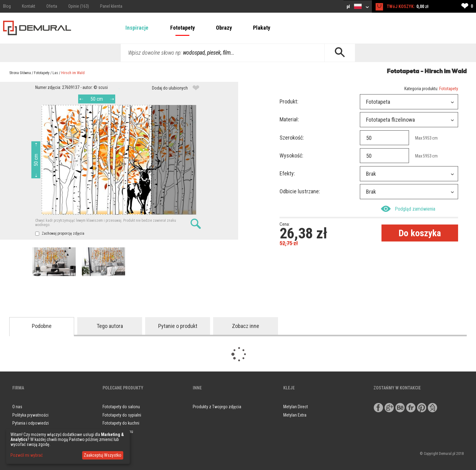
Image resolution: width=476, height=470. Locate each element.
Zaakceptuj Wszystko (103, 455)
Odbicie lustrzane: (300, 191)
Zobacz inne (246, 326)
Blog (7, 6)
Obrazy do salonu (118, 431)
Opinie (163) (79, 6)
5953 (427, 138)
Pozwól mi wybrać (27, 455)
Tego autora (110, 326)
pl (358, 6)
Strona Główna (20, 73)
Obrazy (224, 28)
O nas (17, 407)
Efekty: (287, 173)
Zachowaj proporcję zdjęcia (60, 233)
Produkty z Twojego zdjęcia (217, 407)
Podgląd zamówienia (408, 209)
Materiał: (289, 119)
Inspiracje (137, 28)
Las (55, 73)
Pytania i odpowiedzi (31, 423)
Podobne (42, 326)
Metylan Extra (295, 415)
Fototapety (183, 28)
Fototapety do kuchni (121, 423)
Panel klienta (111, 6)
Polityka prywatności (30, 415)
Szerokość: (292, 138)
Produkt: (289, 101)
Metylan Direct (296, 407)
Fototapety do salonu (121, 407)
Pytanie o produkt (178, 326)
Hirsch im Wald (73, 73)
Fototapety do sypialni (122, 415)
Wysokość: (291, 155)
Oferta (52, 6)
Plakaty (262, 28)
